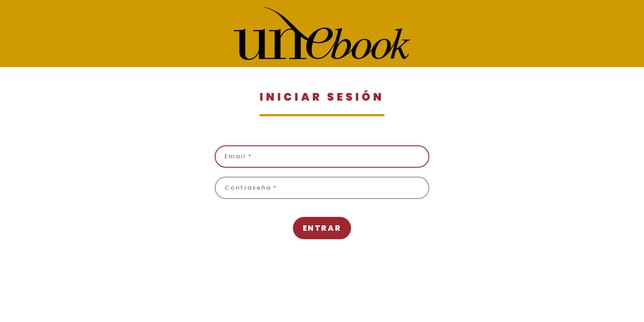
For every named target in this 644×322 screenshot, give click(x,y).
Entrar (322, 228)
